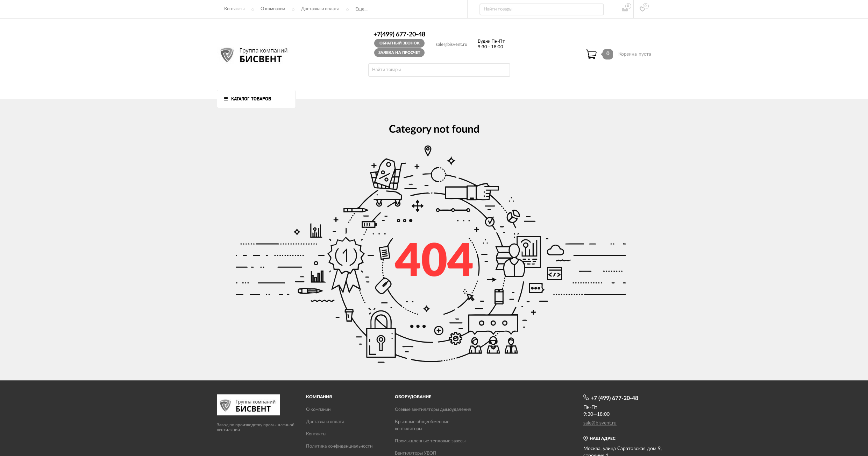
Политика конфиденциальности (339, 446)
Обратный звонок (400, 43)
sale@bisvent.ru (451, 45)
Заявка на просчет (399, 53)
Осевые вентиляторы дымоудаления (433, 410)
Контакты (234, 9)
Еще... (361, 9)
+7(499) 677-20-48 (399, 35)
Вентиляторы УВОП (416, 453)
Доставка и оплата (320, 9)
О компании (273, 9)
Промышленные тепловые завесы (430, 441)
